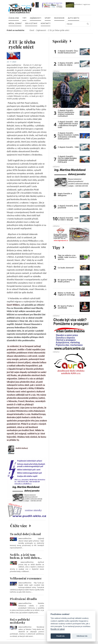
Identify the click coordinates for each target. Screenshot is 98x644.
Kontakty (46, 23)
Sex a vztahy (31, 23)
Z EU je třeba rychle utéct (59, 30)
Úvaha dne (14, 18)
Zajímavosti (35, 18)
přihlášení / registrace (82, 4)
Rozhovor (59, 18)
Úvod (32, 30)
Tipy (24, 18)
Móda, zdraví (15, 23)
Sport (48, 18)
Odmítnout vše (82, 636)
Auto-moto (74, 18)
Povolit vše (61, 636)
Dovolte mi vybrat (58, 629)
